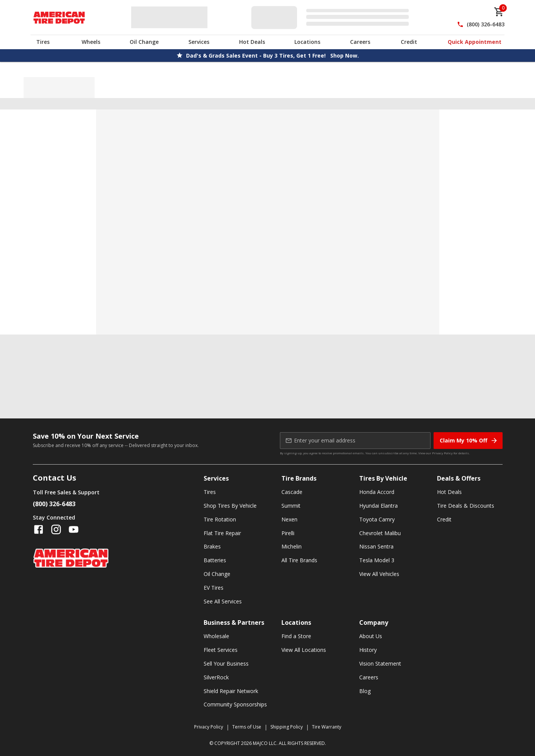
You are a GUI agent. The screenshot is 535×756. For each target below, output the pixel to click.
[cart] (499, 12)
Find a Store (296, 636)
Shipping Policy (287, 727)
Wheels (91, 42)
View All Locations (304, 650)
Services (199, 42)
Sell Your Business (226, 664)
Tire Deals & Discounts (466, 506)
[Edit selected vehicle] (332, 17)
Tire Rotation (220, 519)
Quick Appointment (475, 42)
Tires (43, 42)
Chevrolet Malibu (380, 533)
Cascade (292, 492)
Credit (409, 42)
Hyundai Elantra (378, 506)
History (368, 650)
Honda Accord (377, 492)
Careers (360, 42)
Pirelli (288, 533)
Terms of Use (247, 727)
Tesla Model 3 (377, 560)
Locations (307, 42)
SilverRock (216, 677)
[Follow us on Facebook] (39, 529)
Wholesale (216, 636)
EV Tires (214, 588)
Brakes (212, 546)
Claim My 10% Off (469, 441)
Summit (291, 506)
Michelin (292, 546)
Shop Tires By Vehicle (230, 506)
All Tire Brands (299, 560)
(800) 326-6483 (486, 24)
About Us (371, 636)
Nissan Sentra (376, 546)
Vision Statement (380, 664)
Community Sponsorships (235, 704)
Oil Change (144, 42)
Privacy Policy (442, 453)
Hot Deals (252, 42)
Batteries (215, 560)
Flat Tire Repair (222, 533)
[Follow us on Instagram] (56, 529)
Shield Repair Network (231, 691)
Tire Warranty (327, 727)
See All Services (223, 601)
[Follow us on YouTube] (74, 529)
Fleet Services (221, 650)
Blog (365, 691)
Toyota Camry (377, 519)
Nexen (289, 519)
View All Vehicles (379, 574)
